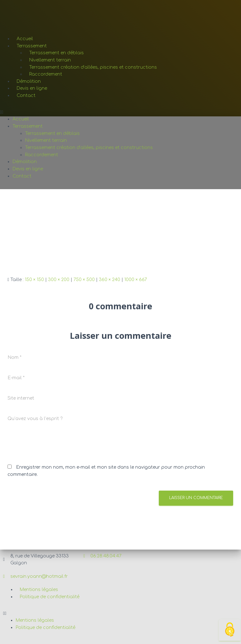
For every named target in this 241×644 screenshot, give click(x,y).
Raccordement (46, 74)
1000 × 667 (136, 280)
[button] (120, 112)
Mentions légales (39, 590)
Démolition (29, 81)
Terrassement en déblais (56, 53)
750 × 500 (84, 280)
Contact (26, 96)
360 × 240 (110, 280)
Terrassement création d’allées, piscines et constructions (93, 67)
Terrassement (32, 46)
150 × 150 (34, 280)
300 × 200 (59, 280)
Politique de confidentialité (50, 597)
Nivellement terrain (50, 60)
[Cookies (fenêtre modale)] (230, 630)
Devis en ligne (32, 88)
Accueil (25, 39)
